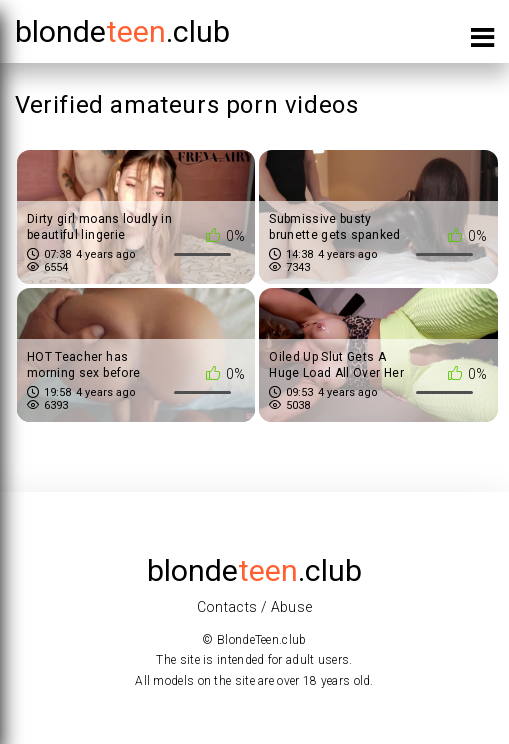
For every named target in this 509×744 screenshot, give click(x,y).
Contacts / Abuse (255, 607)
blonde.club (122, 31)
